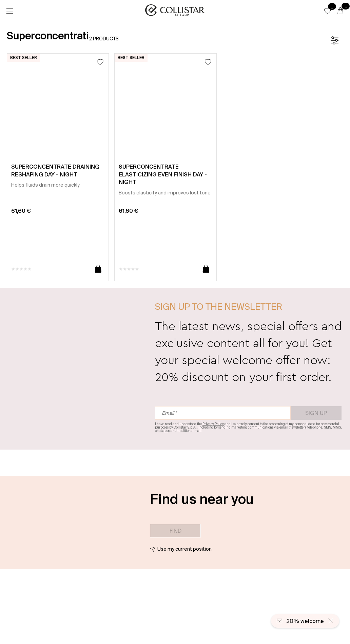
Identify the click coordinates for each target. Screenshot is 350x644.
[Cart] (341, 11)
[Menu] (9, 11)
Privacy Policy (213, 424)
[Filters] (334, 40)
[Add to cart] (98, 269)
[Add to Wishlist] (100, 62)
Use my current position (184, 549)
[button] (328, 11)
